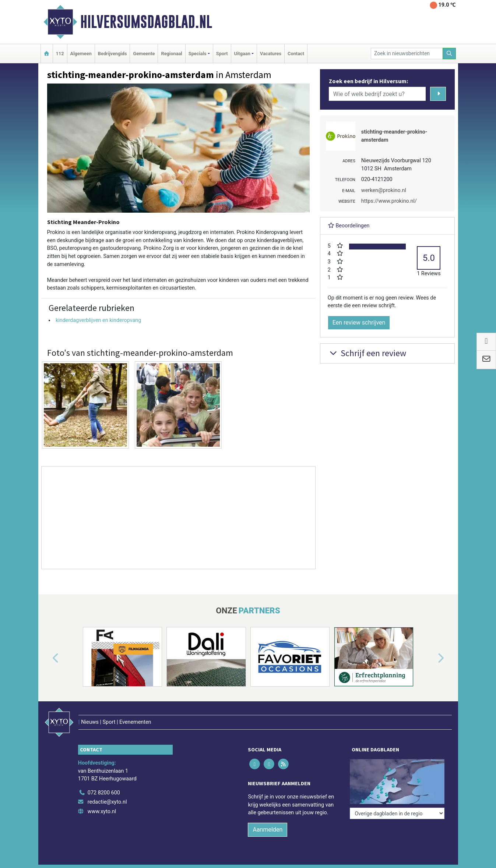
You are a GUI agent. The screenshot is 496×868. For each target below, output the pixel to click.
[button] (47, 658)
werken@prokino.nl (384, 190)
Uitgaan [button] (242, 54)
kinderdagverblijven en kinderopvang (99, 320)
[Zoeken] (449, 54)
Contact (296, 54)
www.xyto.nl (102, 812)
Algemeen (81, 54)
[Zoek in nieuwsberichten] (407, 54)
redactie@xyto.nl (107, 802)
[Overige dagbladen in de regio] (397, 813)
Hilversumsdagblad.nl (146, 22)
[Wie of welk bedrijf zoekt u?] (377, 94)
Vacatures (271, 54)
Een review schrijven (359, 323)
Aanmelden (268, 830)
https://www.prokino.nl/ (389, 201)
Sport (222, 54)
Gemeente (144, 54)
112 (60, 54)
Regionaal (171, 54)
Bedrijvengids (112, 54)
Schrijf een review (367, 353)
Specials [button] (198, 54)
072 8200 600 (104, 793)
